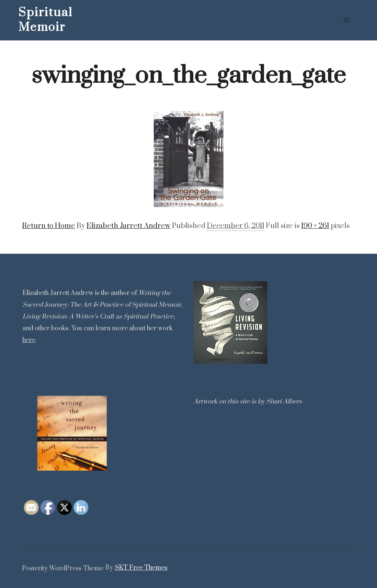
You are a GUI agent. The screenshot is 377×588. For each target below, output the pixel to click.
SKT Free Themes (141, 568)
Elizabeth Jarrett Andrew (128, 226)
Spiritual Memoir (45, 20)
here (29, 340)
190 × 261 (315, 226)
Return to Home (49, 226)
